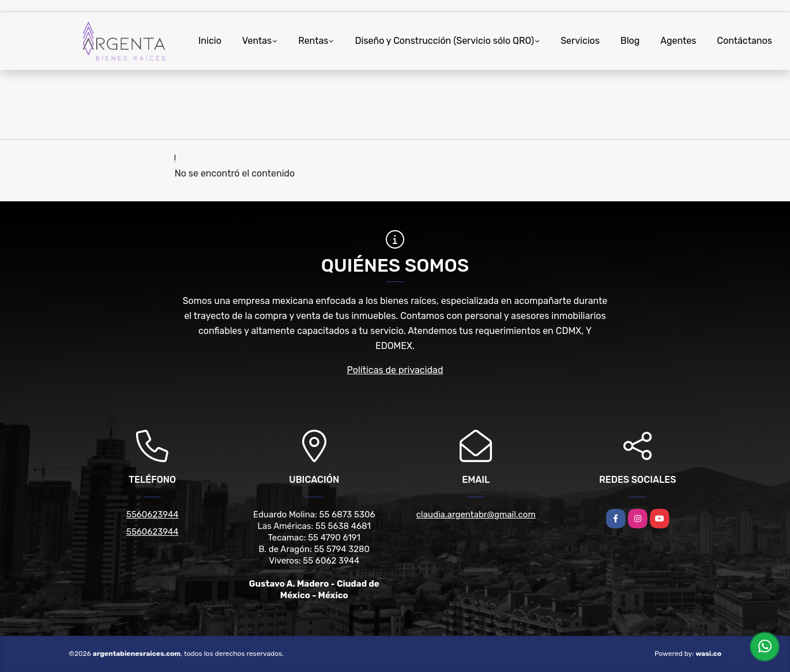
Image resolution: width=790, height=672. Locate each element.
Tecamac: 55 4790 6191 (314, 538)
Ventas (257, 41)
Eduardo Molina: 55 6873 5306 (314, 515)
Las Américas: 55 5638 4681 (315, 526)
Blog (630, 41)
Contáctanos (744, 41)
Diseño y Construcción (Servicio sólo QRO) (444, 41)
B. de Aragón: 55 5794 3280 (314, 549)
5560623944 (153, 515)
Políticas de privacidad (395, 370)
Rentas (313, 41)
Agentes (678, 41)
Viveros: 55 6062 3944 (314, 561)
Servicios (580, 41)
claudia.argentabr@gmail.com (476, 515)
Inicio (210, 41)
